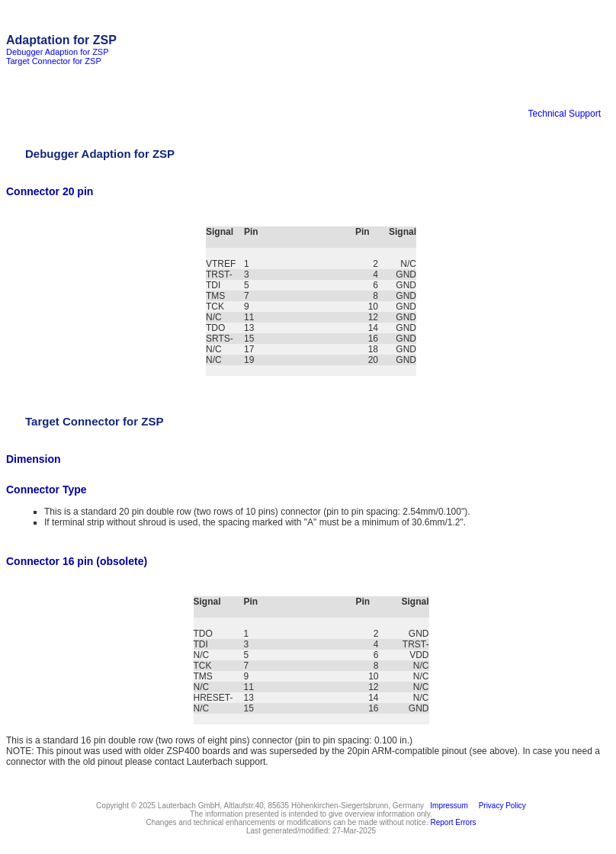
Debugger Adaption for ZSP (58, 52)
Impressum (447, 806)
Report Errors (454, 822)
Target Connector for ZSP (54, 61)
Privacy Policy (500, 806)
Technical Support (565, 114)
